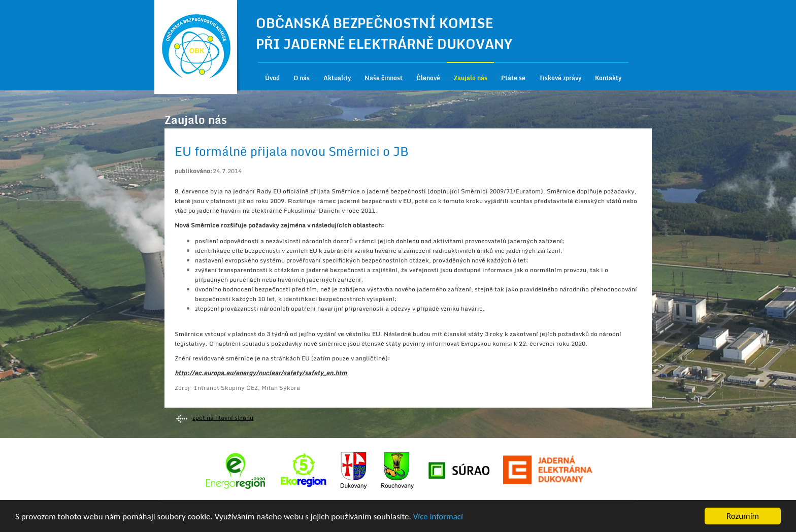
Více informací (438, 518)
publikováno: (194, 171)
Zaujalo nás (471, 78)
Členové (428, 78)
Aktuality (337, 78)
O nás (302, 78)
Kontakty (608, 78)
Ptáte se (513, 78)
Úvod (272, 78)
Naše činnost (384, 78)
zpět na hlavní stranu (223, 418)
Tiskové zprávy (560, 78)
